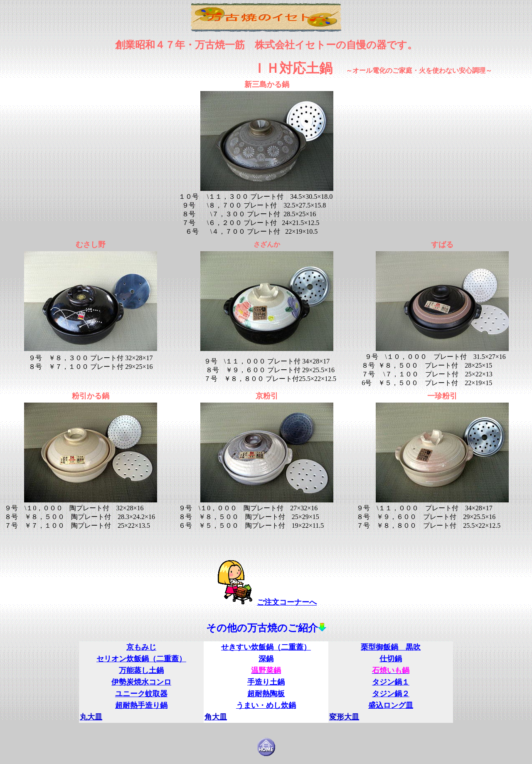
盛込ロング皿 (391, 705)
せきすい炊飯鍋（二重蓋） (266, 647)
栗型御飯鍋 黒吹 (391, 647)
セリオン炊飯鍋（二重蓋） (141, 659)
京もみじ (141, 647)
